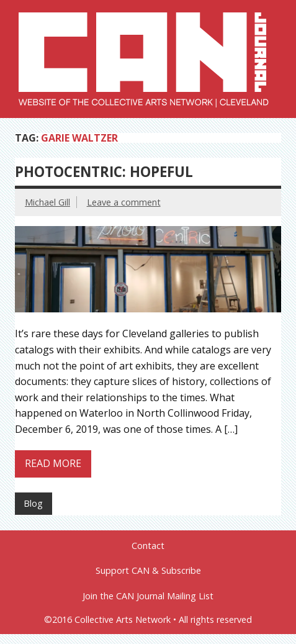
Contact (148, 546)
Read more (53, 463)
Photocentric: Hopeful (104, 172)
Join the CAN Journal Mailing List (148, 596)
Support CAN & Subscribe (148, 571)
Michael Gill (47, 202)
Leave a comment (124, 202)
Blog (33, 503)
